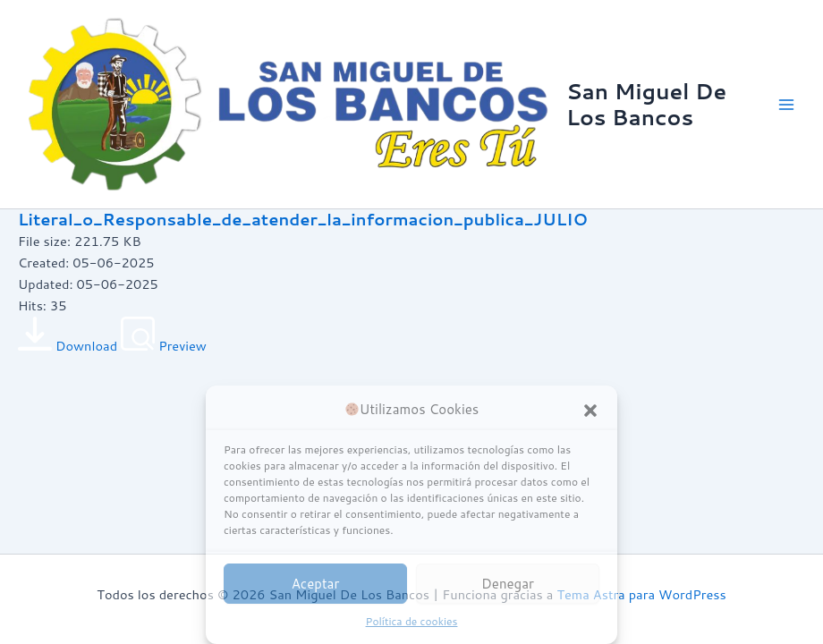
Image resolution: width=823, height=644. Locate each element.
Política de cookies (412, 621)
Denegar (508, 584)
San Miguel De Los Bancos (646, 104)
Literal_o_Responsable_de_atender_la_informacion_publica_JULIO (303, 219)
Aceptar (316, 584)
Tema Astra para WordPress (641, 594)
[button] (590, 411)
